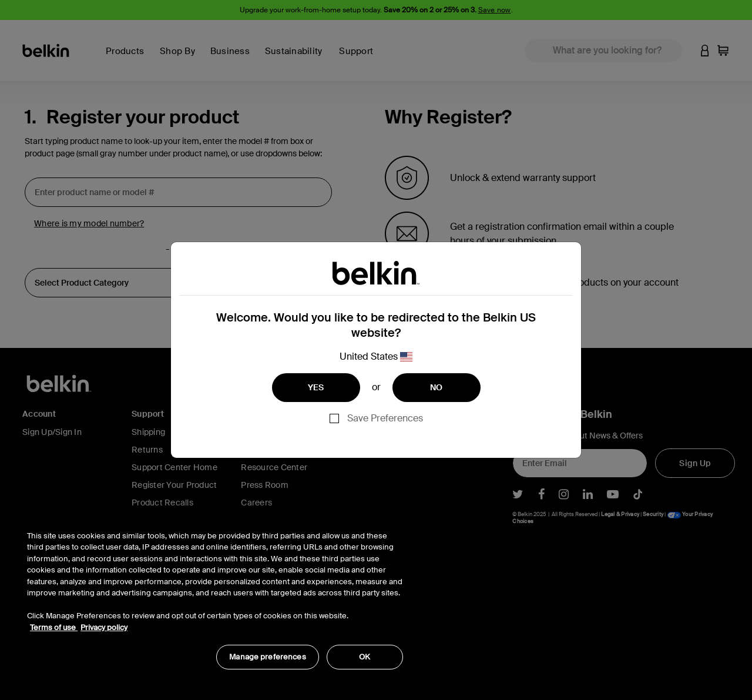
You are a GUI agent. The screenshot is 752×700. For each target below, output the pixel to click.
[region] (215, 594)
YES (316, 387)
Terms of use (54, 627)
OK (365, 657)
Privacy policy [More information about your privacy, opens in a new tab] (104, 627)
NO (437, 387)
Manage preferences (267, 657)
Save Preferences (385, 418)
